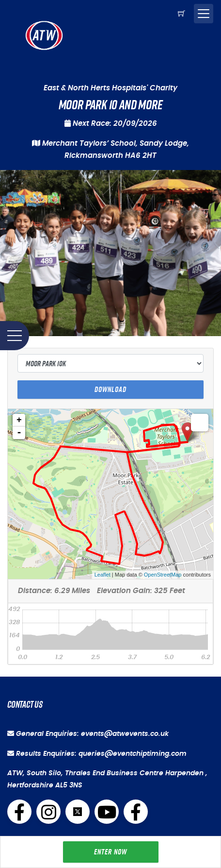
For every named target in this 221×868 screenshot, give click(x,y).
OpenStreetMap (163, 575)
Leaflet (103, 575)
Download (110, 389)
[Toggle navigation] (204, 14)
